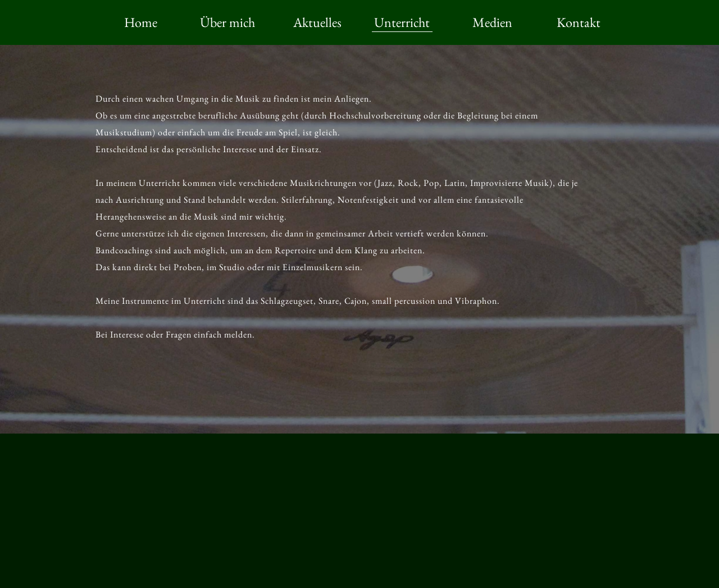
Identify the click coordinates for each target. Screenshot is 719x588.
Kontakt (579, 22)
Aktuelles (317, 22)
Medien (492, 22)
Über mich (227, 22)
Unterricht (402, 22)
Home (141, 22)
